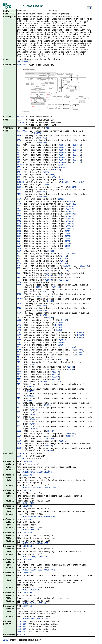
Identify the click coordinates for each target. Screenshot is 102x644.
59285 (20, 313)
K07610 (46, 172)
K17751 (63, 256)
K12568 (72, 254)
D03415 (20, 125)
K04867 (43, 143)
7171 (19, 379)
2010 (19, 185)
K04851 (31, 391)
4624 (19, 256)
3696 (19, 246)
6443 (19, 325)
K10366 (51, 175)
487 (19, 268)
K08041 (62, 145)
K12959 (51, 439)
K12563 (60, 328)
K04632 (61, 199)
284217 (20, 202)
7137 (19, 367)
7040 (19, 350)
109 (19, 150)
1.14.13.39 (83, 266)
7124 (19, 360)
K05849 (81, 333)
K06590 (68, 244)
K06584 (69, 436)
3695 (19, 244)
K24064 (61, 343)
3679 (19, 224)
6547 (19, 338)
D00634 (20, 123)
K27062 (61, 165)
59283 (20, 304)
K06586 (72, 434)
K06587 (73, 187)
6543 (19, 333)
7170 (19, 377)
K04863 (33, 415)
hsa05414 (21, 65)
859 (19, 439)
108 (19, 148)
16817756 (27, 606)
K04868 (43, 138)
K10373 (55, 372)
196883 (20, 182)
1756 (19, 175)
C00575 (20, 456)
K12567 (45, 382)
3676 (19, 219)
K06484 (69, 222)
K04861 (49, 451)
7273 (19, 382)
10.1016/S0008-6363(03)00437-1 (38, 570)
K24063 (62, 340)
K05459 (73, 204)
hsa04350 (21, 624)
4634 (19, 263)
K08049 (62, 163)
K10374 (55, 375)
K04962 (63, 320)
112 (19, 155)
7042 (19, 352)
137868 (20, 165)
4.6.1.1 (77, 145)
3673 (19, 211)
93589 (20, 448)
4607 (19, 254)
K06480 (69, 209)
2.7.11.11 (55, 287)
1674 (19, 172)
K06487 (69, 229)
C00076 (20, 454)
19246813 (27, 546)
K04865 (33, 424)
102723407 (22, 131)
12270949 (27, 462)
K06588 (68, 239)
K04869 (43, 197)
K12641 (51, 251)
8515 (19, 434)
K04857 (31, 401)
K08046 (62, 155)
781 (19, 403)
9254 (19, 444)
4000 (19, 251)
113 (19, 157)
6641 (19, 343)
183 (19, 177)
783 (19, 412)
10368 (20, 136)
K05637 (70, 202)
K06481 (69, 212)
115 (19, 162)
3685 (19, 229)
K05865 (32, 365)
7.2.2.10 (63, 271)
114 (19, 160)
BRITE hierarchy (24, 62)
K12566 (59, 325)
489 (19, 278)
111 (19, 153)
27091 (20, 190)
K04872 (43, 311)
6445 (19, 330)
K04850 (31, 387)
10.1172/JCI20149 (31, 590)
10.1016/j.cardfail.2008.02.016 (39, 488)
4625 (19, 259)
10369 (20, 140)
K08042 (62, 148)
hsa (47, 128)
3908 (19, 249)
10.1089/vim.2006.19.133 (35, 619)
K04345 (39, 287)
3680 (19, 226)
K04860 (49, 301)
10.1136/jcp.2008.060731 (35, 543)
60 (18, 318)
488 (19, 273)
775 (19, 384)
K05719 (68, 231)
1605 (19, 170)
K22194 (51, 431)
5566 (19, 285)
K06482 (69, 217)
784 (19, 417)
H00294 (20, 117)
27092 (20, 194)
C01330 (20, 459)
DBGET (6, 640)
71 (18, 357)
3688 (19, 231)
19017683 (27, 533)
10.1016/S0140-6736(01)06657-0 (38, 517)
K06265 (56, 170)
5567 (19, 290)
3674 (19, 214)
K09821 (55, 177)
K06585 (69, 226)
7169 (19, 374)
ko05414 (21, 635)
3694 (19, 241)
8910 (19, 441)
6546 (19, 335)
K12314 (72, 348)
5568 (19, 294)
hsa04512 (21, 627)
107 (19, 145)
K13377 (80, 355)
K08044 (66, 182)
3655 (19, 206)
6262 (19, 320)
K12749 (63, 264)
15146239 (27, 573)
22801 (20, 187)
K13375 (80, 350)
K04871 (43, 315)
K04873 (43, 306)
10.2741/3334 (28, 503)
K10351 (63, 261)
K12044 (70, 367)
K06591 (68, 246)
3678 (19, 221)
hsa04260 (21, 622)
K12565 (60, 323)
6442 (19, 323)
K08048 (62, 160)
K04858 (47, 405)
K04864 (33, 419)
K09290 (55, 377)
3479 (19, 204)
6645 (19, 345)
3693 (19, 239)
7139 (19, 369)
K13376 (80, 353)
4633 (19, 261)
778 (19, 394)
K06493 (68, 234)
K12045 (70, 370)
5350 (19, 282)
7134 (19, 362)
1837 (19, 180)
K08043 (62, 150)
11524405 (27, 593)
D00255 (20, 120)
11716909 (27, 506)
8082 (19, 431)
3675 (19, 216)
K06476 (72, 214)
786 (19, 426)
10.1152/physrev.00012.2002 (36, 472)
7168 (19, 372)
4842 (19, 266)
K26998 (61, 180)
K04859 (48, 446)
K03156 (63, 360)
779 (19, 398)
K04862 (33, 410)
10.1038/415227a (30, 530)
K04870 (43, 192)
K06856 (38, 133)
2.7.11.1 (60, 382)
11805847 (27, 520)
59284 (20, 308)
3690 (19, 234)
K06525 (68, 236)
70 (18, 347)
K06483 (69, 219)
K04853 (31, 396)
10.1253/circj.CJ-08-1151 (35, 557)
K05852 (54, 283)
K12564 (60, 330)
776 (19, 389)
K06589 (68, 241)
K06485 (69, 207)
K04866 (33, 429)
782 (19, 408)
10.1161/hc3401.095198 (34, 603)
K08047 (62, 158)
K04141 (62, 168)
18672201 (27, 475)
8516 (19, 436)
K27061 (62, 441)
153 (19, 167)
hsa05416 (21, 632)
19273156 (27, 491)
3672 (19, 209)
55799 (20, 299)
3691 (19, 236)
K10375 (55, 380)
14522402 (27, 560)
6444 (19, 328)
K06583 (69, 224)
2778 (19, 199)
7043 (19, 355)
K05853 (48, 271)
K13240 (67, 266)
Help (90, 8)
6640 (19, 340)
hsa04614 (21, 629)
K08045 (62, 153)
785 (19, 422)
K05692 (49, 318)
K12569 (46, 185)
